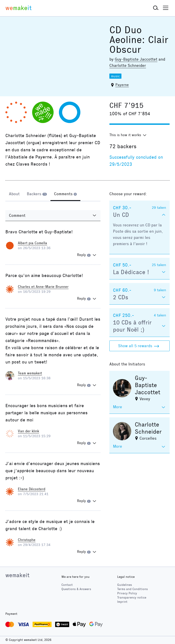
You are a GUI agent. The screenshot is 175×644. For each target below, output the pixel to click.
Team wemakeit (30, 373)
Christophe (27, 540)
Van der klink (28, 431)
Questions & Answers (76, 589)
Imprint (122, 602)
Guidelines (125, 585)
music (115, 76)
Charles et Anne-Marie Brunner (43, 287)
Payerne (122, 85)
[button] (156, 8)
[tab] (14, 194)
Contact (67, 585)
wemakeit (17, 575)
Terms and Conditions (132, 589)
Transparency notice (132, 598)
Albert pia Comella (32, 243)
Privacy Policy (127, 593)
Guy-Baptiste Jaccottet (136, 59)
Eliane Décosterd (32, 489)
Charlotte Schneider (128, 66)
